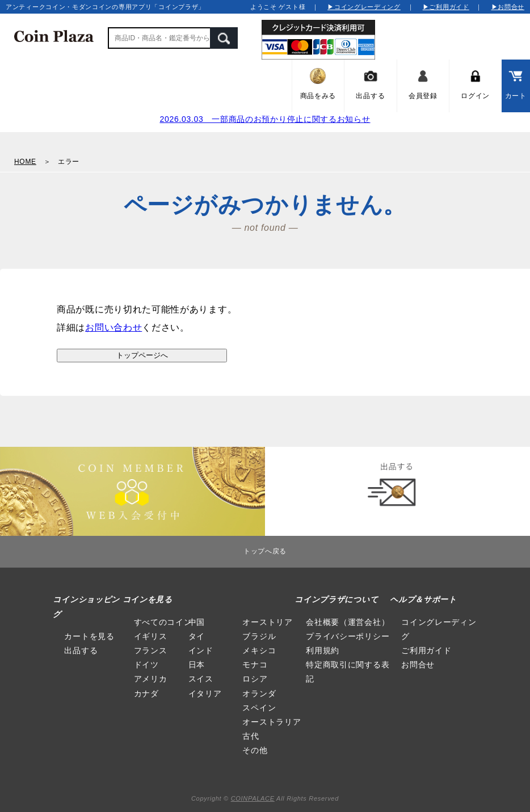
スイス (201, 679)
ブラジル (259, 636)
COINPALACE (253, 798)
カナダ (146, 693)
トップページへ (142, 355)
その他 (255, 750)
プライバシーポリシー (348, 636)
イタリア (205, 693)
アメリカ (151, 679)
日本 (197, 665)
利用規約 (323, 650)
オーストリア (267, 622)
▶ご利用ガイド (446, 7)
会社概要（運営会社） (348, 622)
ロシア (255, 679)
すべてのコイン (163, 622)
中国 (197, 622)
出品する (81, 650)
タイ (197, 636)
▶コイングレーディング (364, 7)
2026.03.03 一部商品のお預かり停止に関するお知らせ (265, 119)
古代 (251, 736)
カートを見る (89, 636)
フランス (151, 650)
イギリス (151, 636)
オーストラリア (272, 722)
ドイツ (146, 665)
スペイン (259, 708)
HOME (25, 162)
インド (201, 650)
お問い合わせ (113, 327)
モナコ (255, 665)
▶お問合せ (508, 7)
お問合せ (418, 665)
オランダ (259, 693)
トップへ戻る (265, 551)
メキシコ (259, 650)
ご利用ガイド (426, 650)
